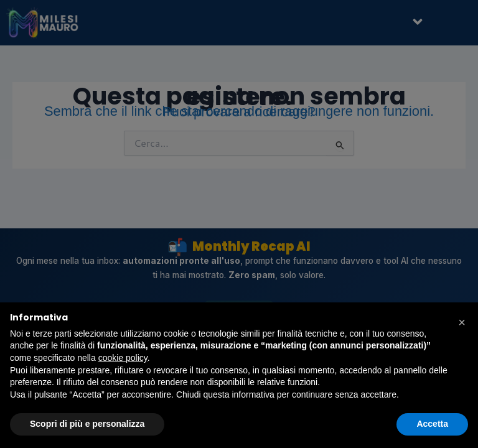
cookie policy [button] (123, 358)
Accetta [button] (432, 424)
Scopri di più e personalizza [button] (87, 424)
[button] (462, 322)
